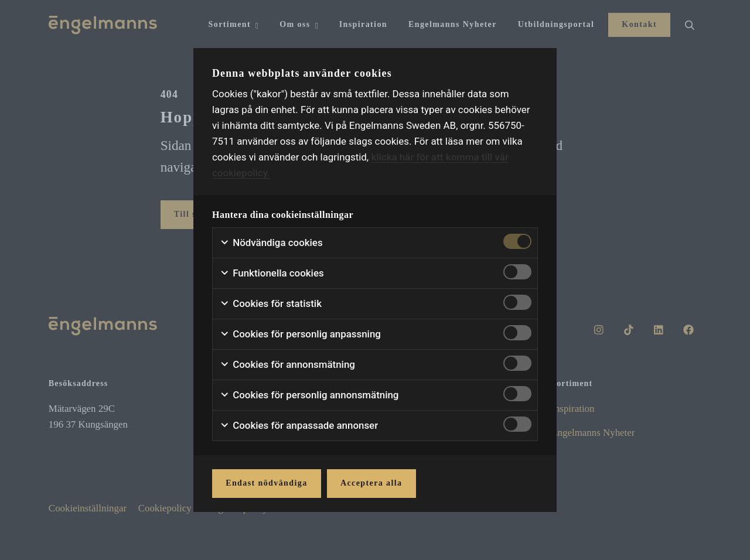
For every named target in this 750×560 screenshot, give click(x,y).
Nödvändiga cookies (271, 243)
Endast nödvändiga (266, 483)
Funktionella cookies (272, 273)
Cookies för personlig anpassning (300, 334)
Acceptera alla (371, 483)
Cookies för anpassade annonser (299, 426)
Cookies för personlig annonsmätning (309, 395)
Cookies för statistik (271, 304)
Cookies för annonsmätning (287, 365)
